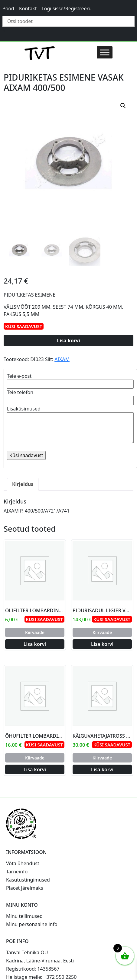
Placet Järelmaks (24, 888)
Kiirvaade (35, 632)
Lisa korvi (68, 341)
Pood (8, 8)
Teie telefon (70, 396)
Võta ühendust (23, 863)
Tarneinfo (17, 872)
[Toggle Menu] (105, 52)
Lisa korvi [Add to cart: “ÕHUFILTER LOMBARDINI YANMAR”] (35, 769)
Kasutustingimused (28, 880)
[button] (123, 106)
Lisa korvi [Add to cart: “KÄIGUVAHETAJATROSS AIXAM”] (102, 769)
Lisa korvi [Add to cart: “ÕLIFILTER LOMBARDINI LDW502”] (35, 644)
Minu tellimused (24, 916)
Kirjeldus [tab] (23, 484)
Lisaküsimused (70, 425)
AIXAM (62, 359)
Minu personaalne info (32, 924)
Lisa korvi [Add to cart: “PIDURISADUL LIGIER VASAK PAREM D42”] (102, 644)
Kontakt (28, 8)
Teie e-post (70, 380)
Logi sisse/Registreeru (67, 8)
